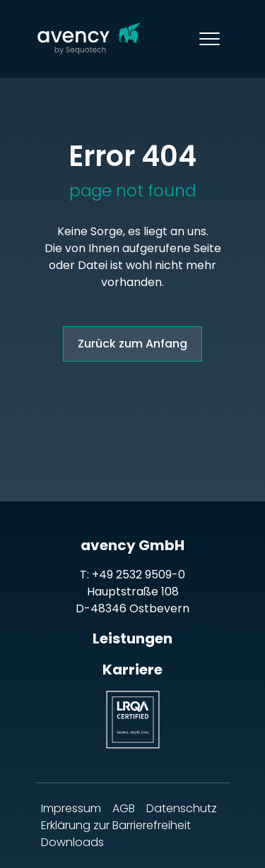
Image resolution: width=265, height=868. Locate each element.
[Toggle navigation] (210, 39)
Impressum (71, 808)
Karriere (132, 670)
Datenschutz (182, 808)
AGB (124, 808)
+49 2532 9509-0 (139, 575)
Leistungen (132, 638)
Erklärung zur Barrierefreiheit (116, 825)
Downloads (72, 842)
